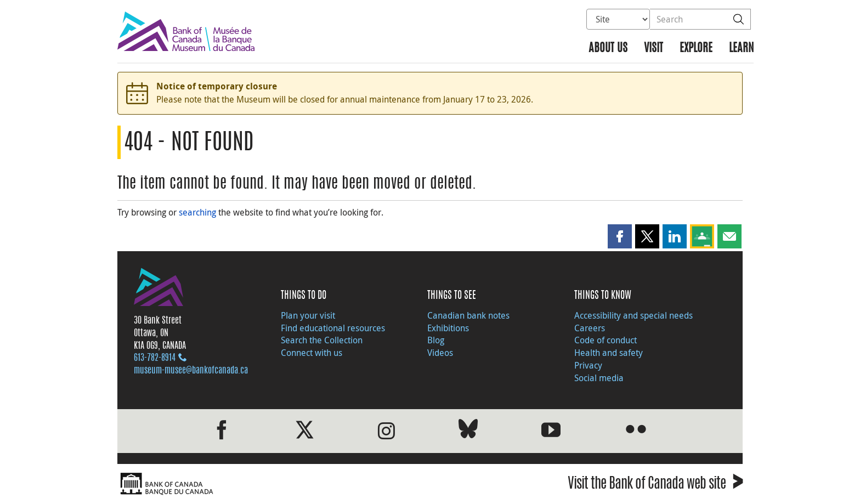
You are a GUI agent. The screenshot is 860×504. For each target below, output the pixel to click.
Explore (696, 49)
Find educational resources (333, 328)
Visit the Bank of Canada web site (655, 485)
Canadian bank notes (468, 315)
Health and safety (609, 353)
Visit (654, 49)
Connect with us (312, 353)
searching (197, 212)
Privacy (588, 365)
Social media (599, 378)
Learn (741, 49)
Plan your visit (308, 315)
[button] (620, 236)
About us (608, 49)
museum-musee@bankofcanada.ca (191, 371)
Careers (590, 328)
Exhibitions (448, 328)
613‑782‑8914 (155, 358)
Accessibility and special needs (633, 315)
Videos (440, 353)
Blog (436, 340)
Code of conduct (606, 340)
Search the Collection (322, 340)
